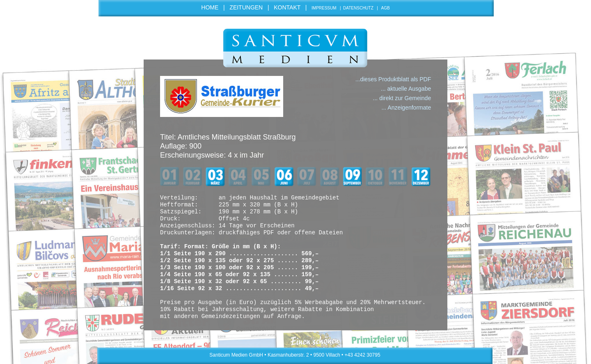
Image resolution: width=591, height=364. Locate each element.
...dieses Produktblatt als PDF (393, 79)
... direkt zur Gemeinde (402, 98)
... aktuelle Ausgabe (406, 89)
